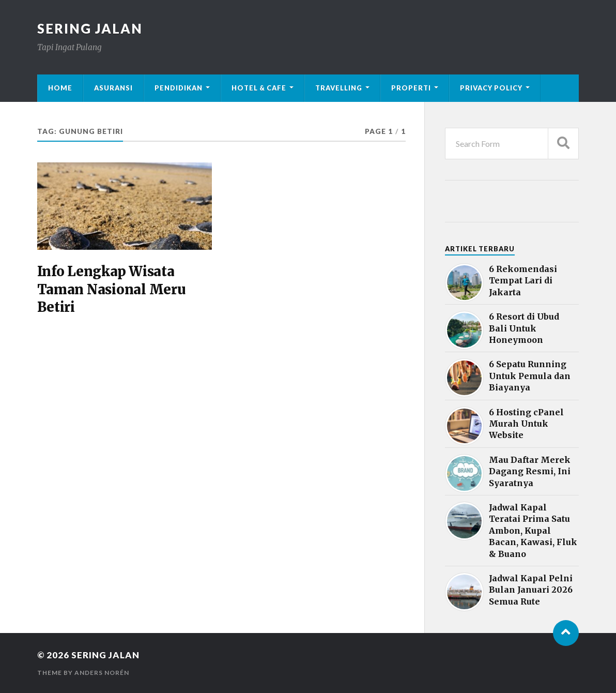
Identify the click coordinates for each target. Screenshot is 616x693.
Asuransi (113, 88)
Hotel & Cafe (259, 88)
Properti (411, 88)
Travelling (339, 88)
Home (60, 88)
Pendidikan (179, 88)
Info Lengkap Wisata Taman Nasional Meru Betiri (111, 289)
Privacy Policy (491, 88)
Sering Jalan (90, 28)
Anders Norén (102, 673)
